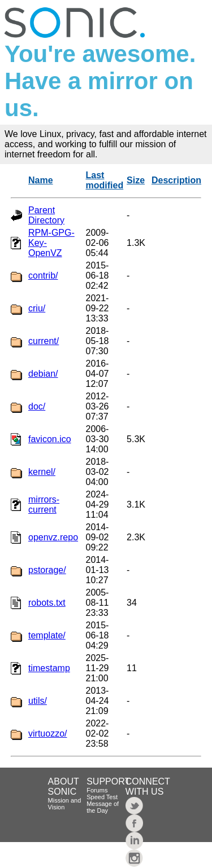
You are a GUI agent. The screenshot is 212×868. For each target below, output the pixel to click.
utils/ (38, 701)
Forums (97, 790)
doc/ (37, 406)
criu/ (37, 308)
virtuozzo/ (47, 733)
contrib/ (43, 276)
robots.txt (47, 603)
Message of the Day (103, 807)
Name (41, 180)
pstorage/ (47, 570)
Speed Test (102, 797)
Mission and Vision (65, 804)
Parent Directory (46, 215)
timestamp (49, 668)
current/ (44, 341)
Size (136, 180)
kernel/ (42, 472)
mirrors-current (44, 505)
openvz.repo (53, 537)
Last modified (105, 180)
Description (176, 180)
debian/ (43, 374)
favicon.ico (50, 439)
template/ (47, 635)
